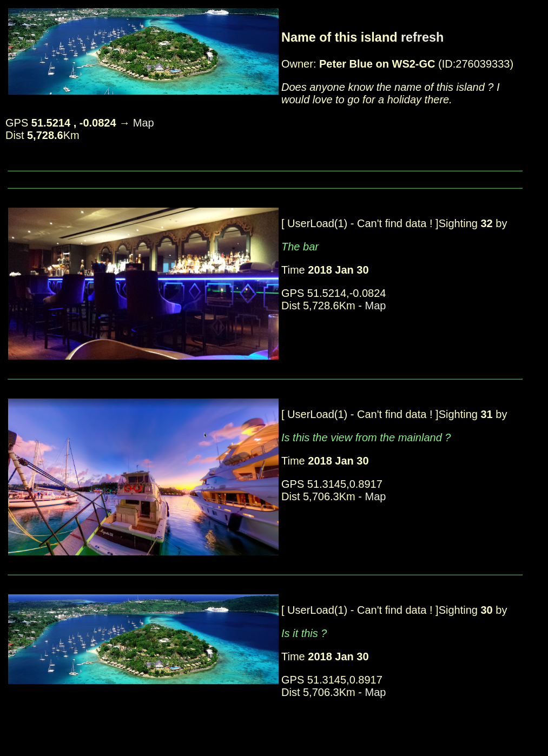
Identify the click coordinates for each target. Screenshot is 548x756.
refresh (422, 37)
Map (144, 123)
